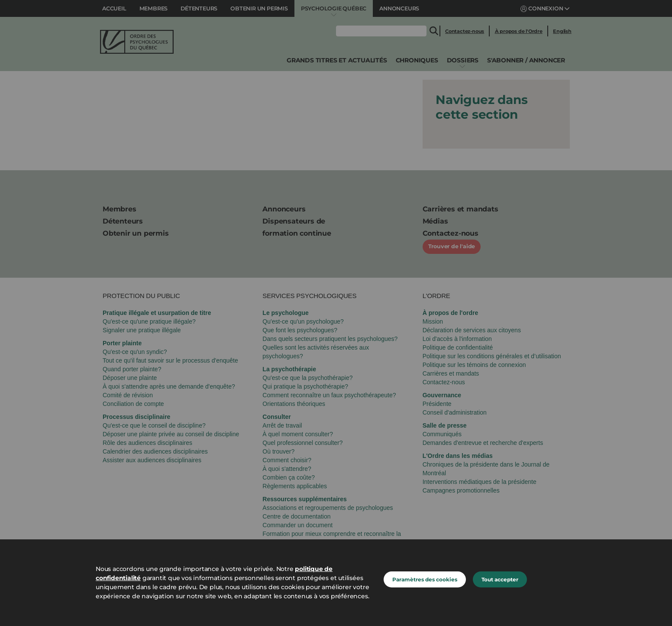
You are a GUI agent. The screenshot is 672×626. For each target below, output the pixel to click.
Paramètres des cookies (425, 579)
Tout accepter (500, 579)
